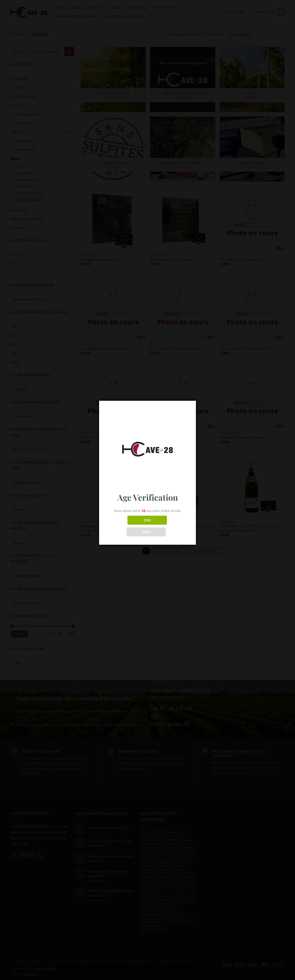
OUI (147, 520)
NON (146, 532)
